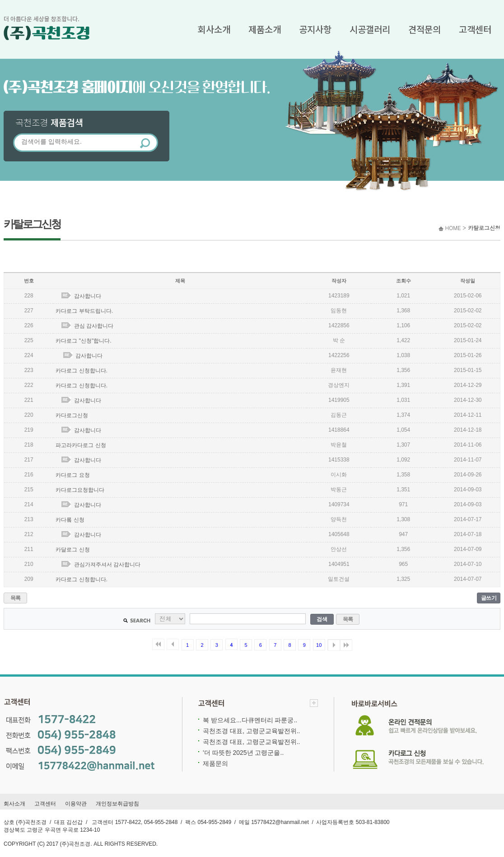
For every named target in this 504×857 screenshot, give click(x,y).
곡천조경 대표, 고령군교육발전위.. (251, 731)
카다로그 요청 (72, 475)
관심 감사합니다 (94, 326)
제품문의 (215, 763)
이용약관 (76, 804)
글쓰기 (489, 598)
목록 (16, 598)
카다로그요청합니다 (80, 490)
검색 (322, 619)
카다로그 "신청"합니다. (83, 341)
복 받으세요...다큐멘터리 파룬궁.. (250, 720)
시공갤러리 (370, 29)
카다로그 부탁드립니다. (84, 311)
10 (319, 645)
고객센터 (475, 29)
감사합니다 (88, 296)
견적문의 (425, 29)
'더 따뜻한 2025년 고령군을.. (243, 753)
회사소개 (214, 29)
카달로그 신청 (72, 550)
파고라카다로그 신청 (81, 445)
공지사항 (315, 29)
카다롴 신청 (70, 520)
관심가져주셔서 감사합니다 (107, 565)
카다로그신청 (72, 415)
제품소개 (265, 29)
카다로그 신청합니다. (82, 371)
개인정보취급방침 (117, 804)
